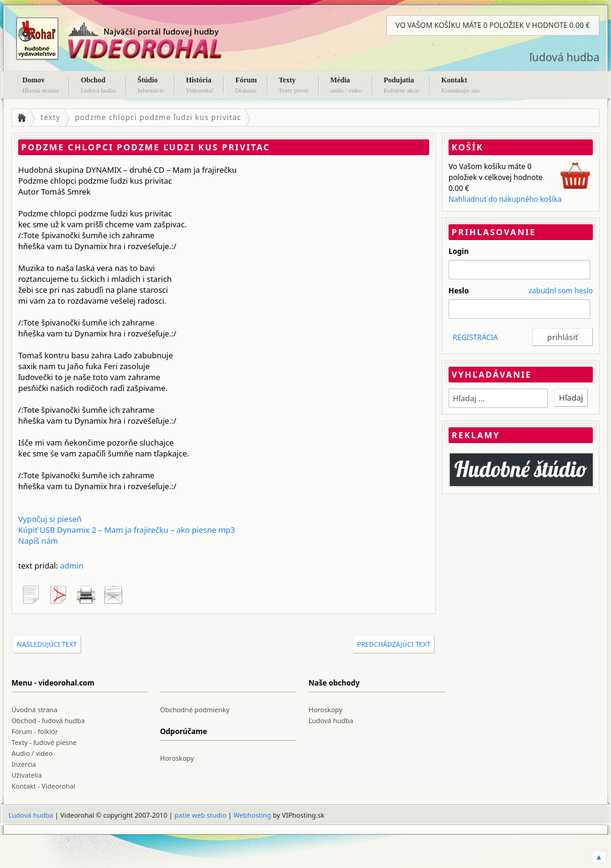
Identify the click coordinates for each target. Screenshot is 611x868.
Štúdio (151, 86)
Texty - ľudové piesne (44, 742)
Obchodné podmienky (195, 709)
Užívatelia (27, 775)
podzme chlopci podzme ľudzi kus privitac (158, 117)
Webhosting (252, 815)
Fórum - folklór (35, 731)
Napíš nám (38, 541)
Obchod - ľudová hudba (48, 720)
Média (346, 86)
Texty (294, 86)
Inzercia (24, 764)
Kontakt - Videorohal (43, 786)
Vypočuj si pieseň (50, 519)
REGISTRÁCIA (475, 337)
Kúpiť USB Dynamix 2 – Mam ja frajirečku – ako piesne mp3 (127, 530)
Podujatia (402, 86)
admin (72, 566)
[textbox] (498, 398)
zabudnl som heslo (561, 291)
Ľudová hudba (331, 720)
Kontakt (460, 86)
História (200, 86)
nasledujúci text (47, 644)
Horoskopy (326, 709)
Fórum (246, 86)
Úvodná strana (35, 709)
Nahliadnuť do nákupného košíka (505, 199)
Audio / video (32, 753)
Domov (41, 86)
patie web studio (201, 815)
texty (51, 117)
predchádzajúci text (394, 644)
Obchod (98, 86)
